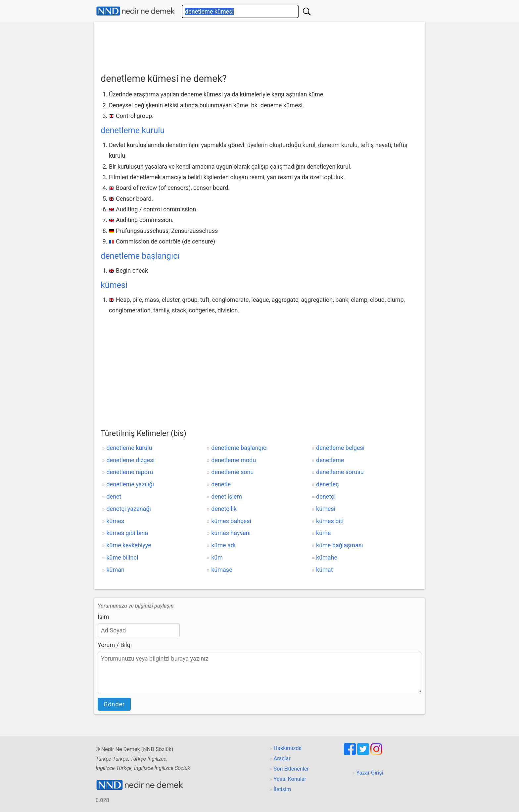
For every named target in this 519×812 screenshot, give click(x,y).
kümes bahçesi (231, 521)
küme (323, 533)
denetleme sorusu (340, 472)
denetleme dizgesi (130, 460)
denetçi (326, 496)
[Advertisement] (259, 45)
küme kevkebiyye (129, 545)
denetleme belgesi (340, 448)
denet (114, 496)
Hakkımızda (288, 748)
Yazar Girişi (370, 773)
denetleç (327, 484)
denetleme (330, 460)
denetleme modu (234, 460)
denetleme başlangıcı (140, 256)
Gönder (114, 704)
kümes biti (330, 521)
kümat (325, 570)
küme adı (223, 545)
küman (115, 570)
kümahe (327, 557)
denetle (221, 484)
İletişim (283, 789)
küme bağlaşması (340, 545)
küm (217, 557)
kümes (115, 521)
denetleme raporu (130, 472)
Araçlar (282, 758)
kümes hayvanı (231, 533)
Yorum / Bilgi (115, 645)
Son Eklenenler (291, 769)
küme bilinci (122, 557)
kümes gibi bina (127, 533)
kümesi (114, 285)
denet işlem (227, 496)
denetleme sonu (232, 472)
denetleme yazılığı (130, 484)
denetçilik (224, 509)
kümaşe (222, 570)
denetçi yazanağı (129, 509)
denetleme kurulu (133, 130)
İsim (103, 617)
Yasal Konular (290, 779)
